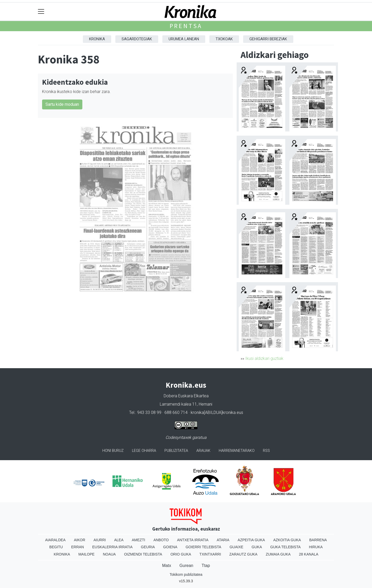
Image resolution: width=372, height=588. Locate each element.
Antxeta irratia (193, 540)
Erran (78, 547)
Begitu (56, 547)
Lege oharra (144, 451)
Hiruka (316, 547)
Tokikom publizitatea (186, 574)
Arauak (203, 451)
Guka (257, 547)
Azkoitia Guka (287, 540)
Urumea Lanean (184, 39)
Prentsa (186, 26)
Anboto (161, 540)
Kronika (97, 39)
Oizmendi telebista (143, 554)
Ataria (223, 540)
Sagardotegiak (137, 39)
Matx (167, 566)
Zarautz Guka (243, 554)
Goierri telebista (203, 547)
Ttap (206, 566)
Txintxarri (210, 554)
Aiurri (100, 540)
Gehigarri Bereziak (268, 39)
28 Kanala (309, 554)
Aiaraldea (55, 540)
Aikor (79, 540)
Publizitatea (176, 451)
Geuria (148, 547)
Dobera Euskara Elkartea (186, 396)
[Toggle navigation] (41, 12)
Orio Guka (181, 554)
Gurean (186, 566)
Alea (119, 540)
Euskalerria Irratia (112, 547)
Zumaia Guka (278, 554)
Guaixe (237, 547)
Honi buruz (113, 451)
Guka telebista (285, 547)
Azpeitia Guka (251, 540)
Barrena (318, 540)
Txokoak (224, 39)
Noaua (109, 554)
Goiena (170, 547)
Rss (266, 451)
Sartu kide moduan (62, 104)
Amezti (138, 540)
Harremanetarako (237, 451)
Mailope (87, 554)
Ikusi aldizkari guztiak (264, 358)
